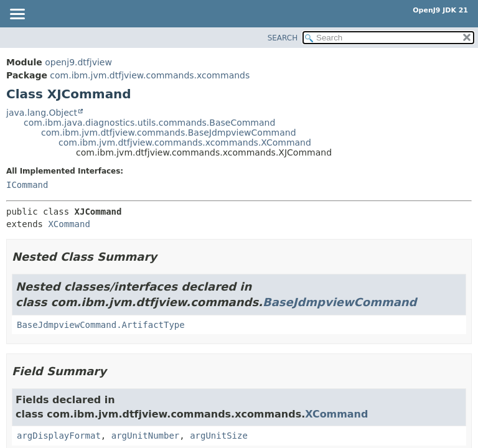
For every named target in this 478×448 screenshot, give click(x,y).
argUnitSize (219, 436)
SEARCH (283, 38)
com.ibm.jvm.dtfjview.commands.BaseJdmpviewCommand (169, 133)
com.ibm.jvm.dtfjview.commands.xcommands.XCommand (185, 142)
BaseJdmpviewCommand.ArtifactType (101, 325)
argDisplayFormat (59, 436)
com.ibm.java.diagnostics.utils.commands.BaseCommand (149, 123)
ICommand (27, 185)
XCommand (69, 224)
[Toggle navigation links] (17, 15)
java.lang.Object (42, 113)
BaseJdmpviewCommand (340, 302)
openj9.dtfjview (78, 62)
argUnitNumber (146, 436)
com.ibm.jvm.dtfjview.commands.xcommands (150, 75)
